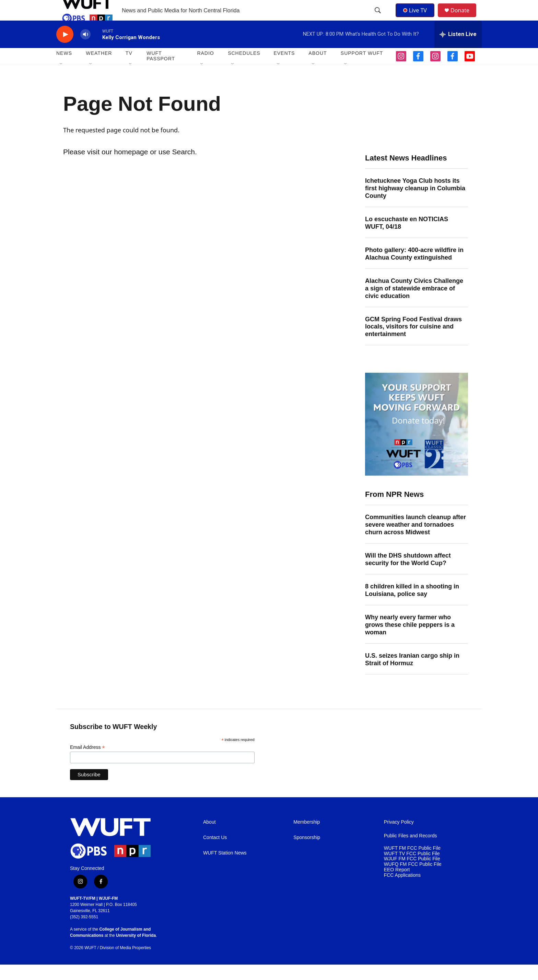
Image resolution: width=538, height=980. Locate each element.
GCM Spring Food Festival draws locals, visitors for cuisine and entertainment (413, 342)
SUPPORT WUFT (362, 69)
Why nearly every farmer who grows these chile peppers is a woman (410, 640)
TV (129, 69)
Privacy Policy (399, 838)
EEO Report (397, 885)
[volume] (85, 50)
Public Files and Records (411, 851)
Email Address (87, 763)
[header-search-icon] (378, 18)
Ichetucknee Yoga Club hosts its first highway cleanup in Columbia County (415, 204)
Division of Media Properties (125, 963)
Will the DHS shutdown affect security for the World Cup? (408, 575)
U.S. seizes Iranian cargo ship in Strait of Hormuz (412, 675)
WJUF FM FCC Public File (412, 874)
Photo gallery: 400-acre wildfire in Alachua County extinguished (414, 269)
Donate (464, 18)
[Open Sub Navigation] (61, 80)
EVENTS (284, 69)
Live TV (417, 18)
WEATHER (99, 69)
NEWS (64, 69)
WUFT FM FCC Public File (412, 864)
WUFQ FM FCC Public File (413, 880)
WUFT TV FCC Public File (412, 869)
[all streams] (458, 50)
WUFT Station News (225, 868)
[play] (65, 50)
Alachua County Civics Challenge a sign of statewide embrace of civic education (414, 304)
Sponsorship (307, 853)
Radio (205, 69)
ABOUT (318, 69)
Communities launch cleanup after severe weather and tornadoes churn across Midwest (416, 540)
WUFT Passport (161, 71)
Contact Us (215, 853)
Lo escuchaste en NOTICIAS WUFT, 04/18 (407, 238)
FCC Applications (402, 891)
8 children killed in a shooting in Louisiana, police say (412, 606)
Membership (307, 838)
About (209, 838)
